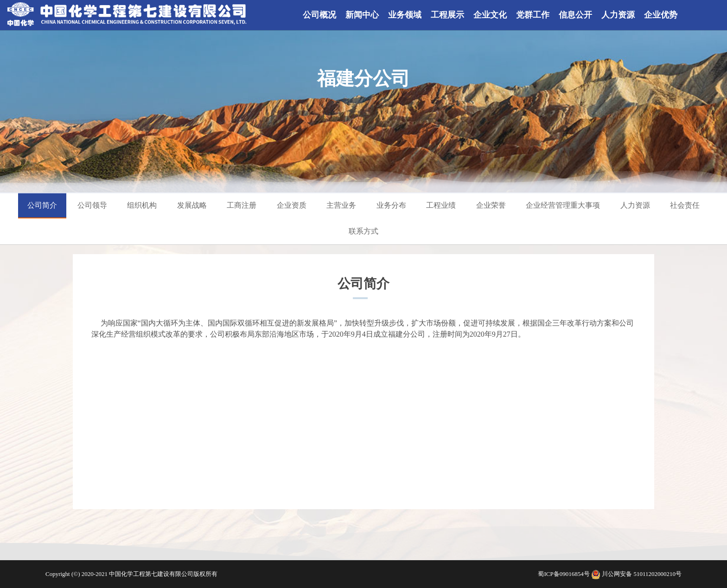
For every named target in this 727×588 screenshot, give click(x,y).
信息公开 (575, 15)
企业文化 (490, 15)
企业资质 (292, 205)
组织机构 (142, 205)
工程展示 (447, 15)
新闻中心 (362, 15)
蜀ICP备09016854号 (564, 574)
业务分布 (391, 205)
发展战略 (192, 205)
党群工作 (533, 15)
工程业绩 (441, 205)
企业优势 (661, 15)
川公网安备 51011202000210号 (642, 574)
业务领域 (405, 15)
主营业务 (341, 205)
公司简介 (42, 205)
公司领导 (92, 205)
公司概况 (319, 15)
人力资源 (618, 15)
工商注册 (242, 205)
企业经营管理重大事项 (563, 205)
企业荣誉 (491, 205)
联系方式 (363, 231)
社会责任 (685, 205)
